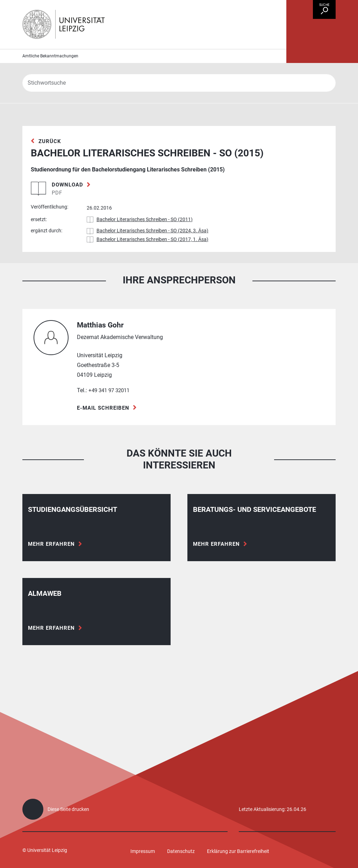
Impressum (143, 851)
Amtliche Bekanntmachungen (50, 70)
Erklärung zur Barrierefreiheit (238, 851)
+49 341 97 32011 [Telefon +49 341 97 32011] (111, 405)
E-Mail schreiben (105, 422)
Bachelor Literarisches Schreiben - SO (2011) (145, 234)
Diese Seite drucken (68, 809)
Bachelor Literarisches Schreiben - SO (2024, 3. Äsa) (152, 245)
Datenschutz (181, 851)
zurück (50, 155)
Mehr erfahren (52, 559)
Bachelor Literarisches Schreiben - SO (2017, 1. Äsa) (152, 254)
